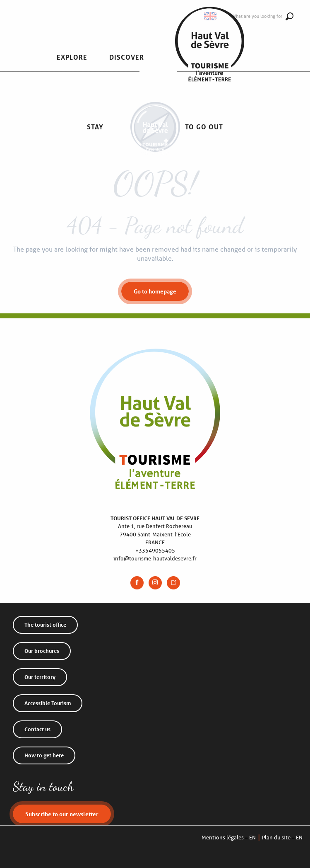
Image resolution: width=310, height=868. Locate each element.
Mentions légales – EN (229, 838)
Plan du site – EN (282, 838)
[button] (72, 57)
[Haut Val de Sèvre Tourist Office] (155, 148)
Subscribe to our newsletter (62, 814)
